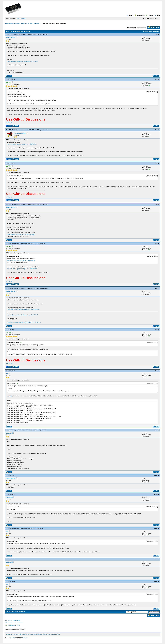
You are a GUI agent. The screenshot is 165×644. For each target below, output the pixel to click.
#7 (159, 288)
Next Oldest (11, 612)
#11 (158, 476)
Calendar (150, 15)
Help (157, 15)
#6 (159, 244)
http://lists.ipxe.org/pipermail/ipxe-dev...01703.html (22, 144)
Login (18, 19)
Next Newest (20, 612)
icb (7, 374)
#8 (159, 330)
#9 (159, 371)
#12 (158, 494)
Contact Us (9, 634)
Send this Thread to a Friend (15, 623)
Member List (140, 15)
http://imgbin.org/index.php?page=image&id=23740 (22, 315)
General (36, 23)
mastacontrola (45, 130)
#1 (159, 34)
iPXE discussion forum (12, 23)
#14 (158, 559)
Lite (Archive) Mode (45, 634)
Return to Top (26, 634)
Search (130, 15)
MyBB (13, 638)
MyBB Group (26, 638)
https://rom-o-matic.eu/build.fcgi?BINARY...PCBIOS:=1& (24, 322)
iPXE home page (17, 634)
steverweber (44, 34)
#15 (158, 582)
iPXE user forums (27, 23)
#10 (158, 430)
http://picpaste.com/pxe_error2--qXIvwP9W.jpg (21, 234)
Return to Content (35, 634)
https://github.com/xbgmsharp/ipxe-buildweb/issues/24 (23, 310)
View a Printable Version (14, 620)
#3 (159, 130)
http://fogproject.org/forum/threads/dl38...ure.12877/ (22, 61)
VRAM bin (9, 123)
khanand (43, 430)
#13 (158, 529)
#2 (159, 79)
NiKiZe (43, 244)
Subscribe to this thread (14, 625)
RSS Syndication (56, 634)
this (11, 396)
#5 (159, 204)
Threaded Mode (147, 31)
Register (23, 19)
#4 (159, 163)
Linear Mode (156, 31)
